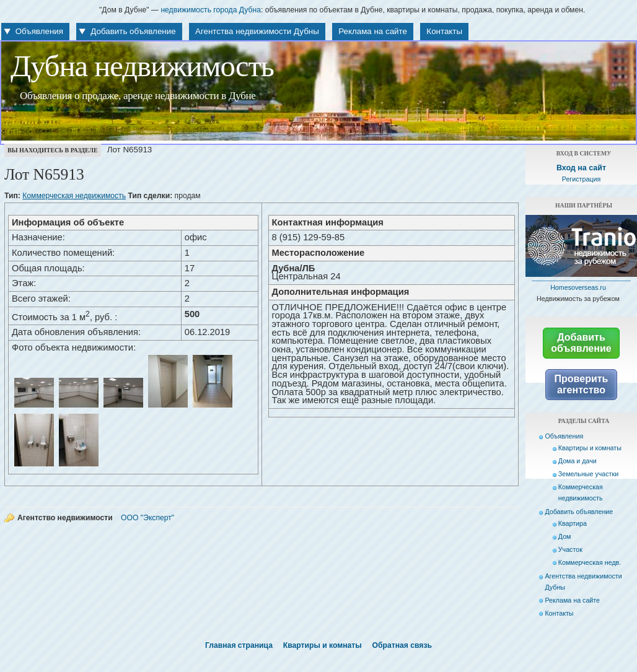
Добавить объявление (133, 31)
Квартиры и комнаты (590, 448)
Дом (565, 536)
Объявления (39, 31)
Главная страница (239, 645)
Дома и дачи (578, 461)
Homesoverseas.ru (578, 287)
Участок (570, 549)
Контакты (444, 31)
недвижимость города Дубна (211, 10)
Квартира (573, 523)
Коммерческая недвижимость (74, 196)
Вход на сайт (581, 168)
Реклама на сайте (373, 31)
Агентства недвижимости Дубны (257, 31)
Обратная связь (402, 645)
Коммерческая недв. (590, 562)
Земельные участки (588, 474)
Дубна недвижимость (142, 66)
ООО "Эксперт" (147, 518)
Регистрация (581, 179)
